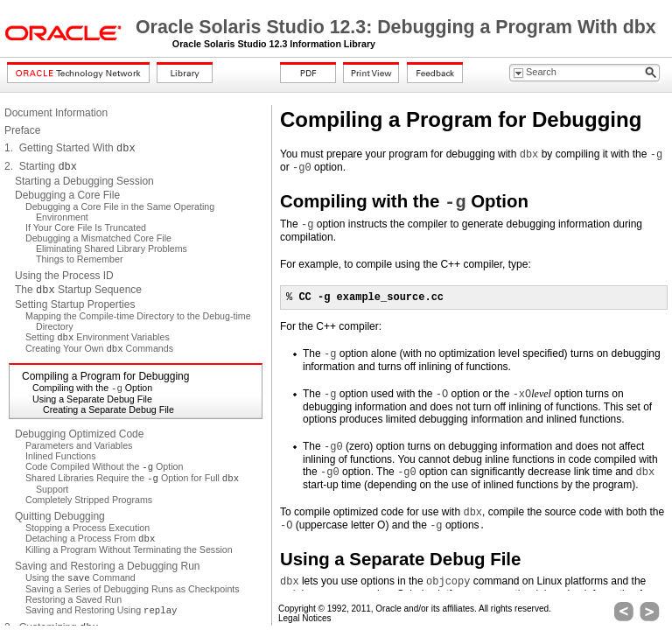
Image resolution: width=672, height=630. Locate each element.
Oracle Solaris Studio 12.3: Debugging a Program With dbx (396, 27)
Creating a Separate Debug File (108, 409)
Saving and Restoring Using (101, 610)
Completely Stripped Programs (89, 500)
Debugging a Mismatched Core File (98, 238)
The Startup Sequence (78, 290)
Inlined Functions (61, 456)
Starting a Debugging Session (84, 181)
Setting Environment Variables (98, 337)
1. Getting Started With (70, 148)
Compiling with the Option (92, 388)
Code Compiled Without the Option (104, 466)
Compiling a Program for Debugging (105, 376)
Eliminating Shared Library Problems (112, 248)
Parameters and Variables (79, 445)
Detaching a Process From (90, 538)
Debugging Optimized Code (79, 434)
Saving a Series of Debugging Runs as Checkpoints (133, 589)
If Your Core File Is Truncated (86, 227)
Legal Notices (305, 618)
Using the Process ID (64, 276)
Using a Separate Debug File (92, 399)
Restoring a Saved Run (73, 599)
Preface (22, 130)
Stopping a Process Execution (87, 528)
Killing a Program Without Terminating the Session (129, 549)
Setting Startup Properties (75, 304)
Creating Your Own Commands (99, 348)
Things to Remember (80, 259)
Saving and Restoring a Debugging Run (107, 566)
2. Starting (41, 166)
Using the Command (80, 577)
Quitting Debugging (60, 516)
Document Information (56, 113)
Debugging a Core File (67, 195)
